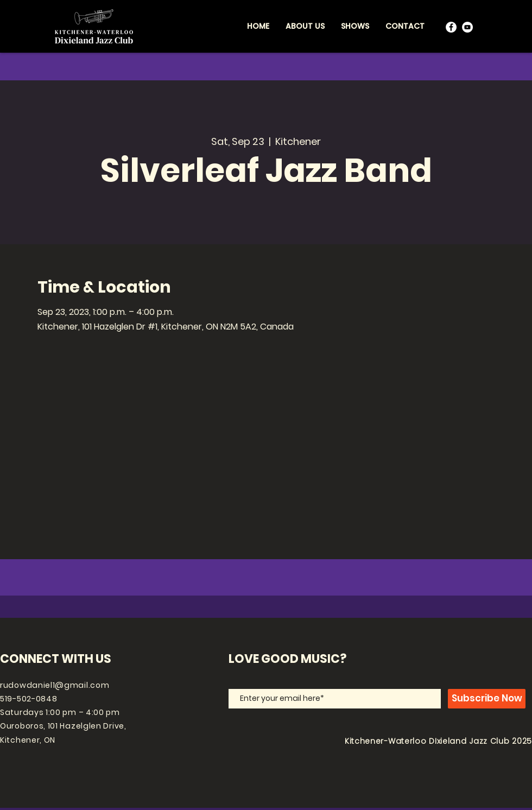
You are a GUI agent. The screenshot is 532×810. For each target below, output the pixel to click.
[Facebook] (451, 27)
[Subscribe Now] (487, 699)
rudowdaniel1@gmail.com (55, 685)
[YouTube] (467, 27)
